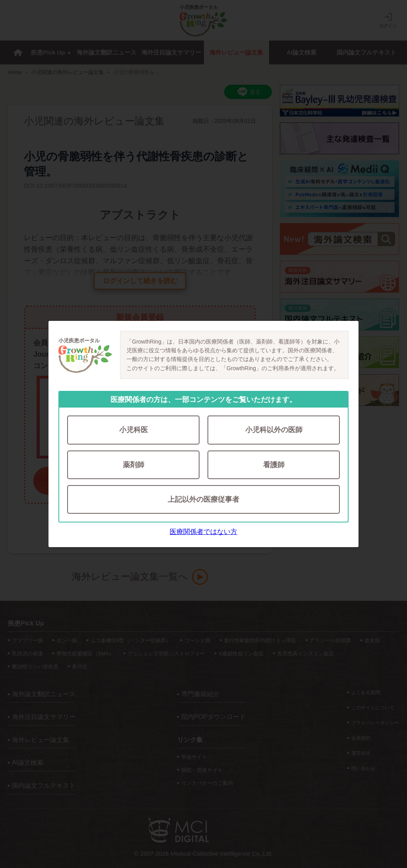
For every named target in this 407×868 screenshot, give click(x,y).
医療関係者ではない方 (203, 533)
